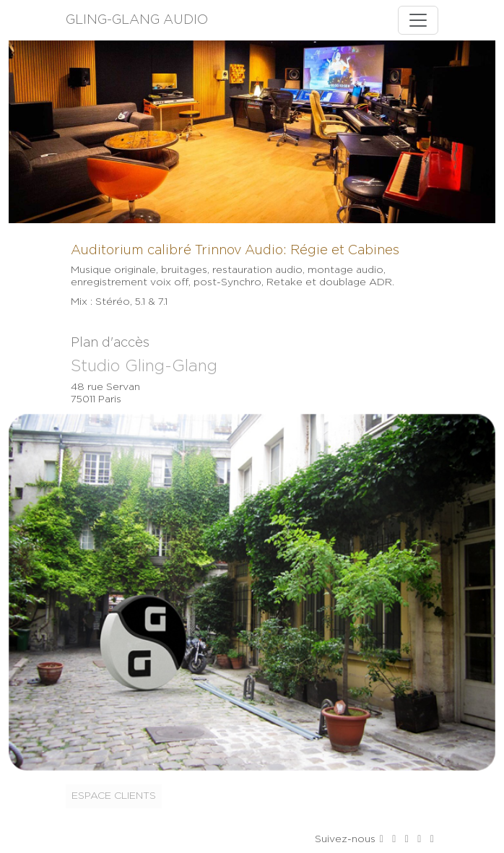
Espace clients (114, 796)
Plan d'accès (110, 343)
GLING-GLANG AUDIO (137, 20)
